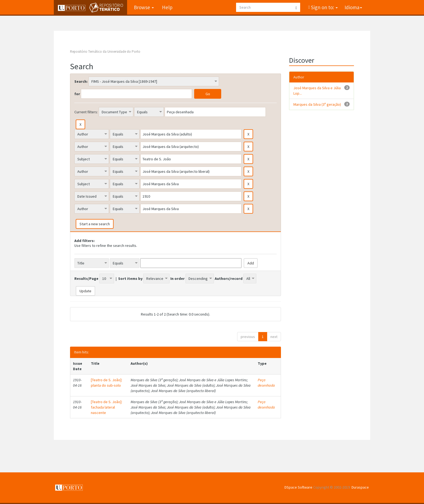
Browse (144, 7)
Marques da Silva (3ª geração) (317, 104)
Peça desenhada (266, 383)
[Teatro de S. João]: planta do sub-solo (107, 383)
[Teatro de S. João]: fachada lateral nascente (107, 407)
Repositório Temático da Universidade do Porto (105, 52)
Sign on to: (324, 7)
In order (178, 278)
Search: (81, 81)
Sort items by (130, 278)
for (77, 94)
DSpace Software (298, 487)
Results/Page (86, 278)
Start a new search (95, 224)
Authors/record (229, 278)
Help (167, 7)
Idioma (353, 7)
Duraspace (360, 487)
